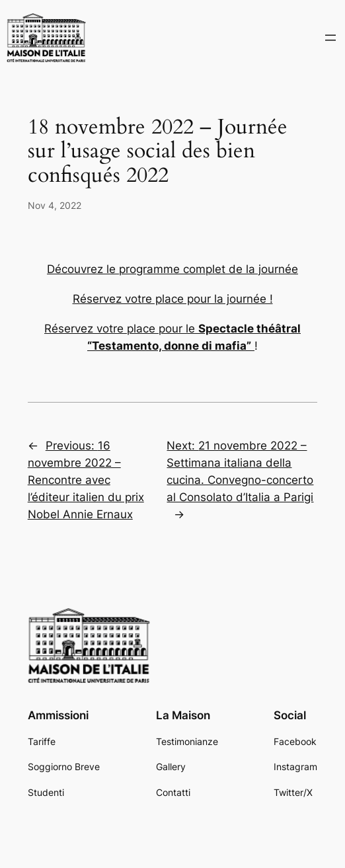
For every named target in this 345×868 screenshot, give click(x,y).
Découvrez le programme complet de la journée (172, 269)
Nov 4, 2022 (55, 205)
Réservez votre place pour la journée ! (173, 299)
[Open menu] (330, 38)
